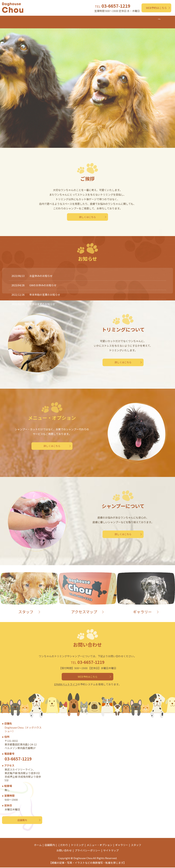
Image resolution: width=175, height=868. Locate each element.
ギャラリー (136, 20)
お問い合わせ (64, 851)
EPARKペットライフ (66, 683)
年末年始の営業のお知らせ (45, 291)
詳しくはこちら (87, 214)
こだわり (45, 20)
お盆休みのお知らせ (41, 272)
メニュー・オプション (90, 20)
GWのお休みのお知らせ (43, 282)
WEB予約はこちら (156, 8)
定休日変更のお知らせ (42, 300)
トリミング (64, 20)
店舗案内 (28, 20)
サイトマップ (111, 851)
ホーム (11, 20)
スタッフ (155, 20)
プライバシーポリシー (87, 851)
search (169, 20)
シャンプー (116, 20)
